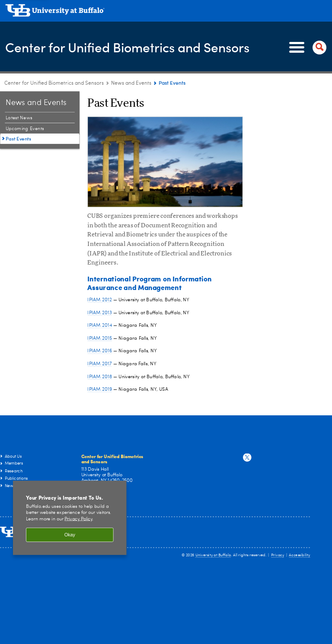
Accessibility (300, 555)
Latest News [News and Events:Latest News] (19, 118)
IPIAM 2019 (100, 389)
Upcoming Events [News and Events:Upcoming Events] (25, 129)
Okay (70, 535)
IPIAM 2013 (99, 312)
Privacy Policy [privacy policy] (78, 519)
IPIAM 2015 (100, 338)
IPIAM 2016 (100, 351)
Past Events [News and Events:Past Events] (18, 139)
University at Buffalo (213, 555)
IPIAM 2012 (99, 300)
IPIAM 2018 (100, 376)
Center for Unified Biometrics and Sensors (127, 47)
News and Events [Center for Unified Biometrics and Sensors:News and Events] (131, 83)
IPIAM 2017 (99, 364)
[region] (70, 518)
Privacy (278, 555)
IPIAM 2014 (100, 325)
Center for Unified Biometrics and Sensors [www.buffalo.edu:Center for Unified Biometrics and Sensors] (54, 83)
